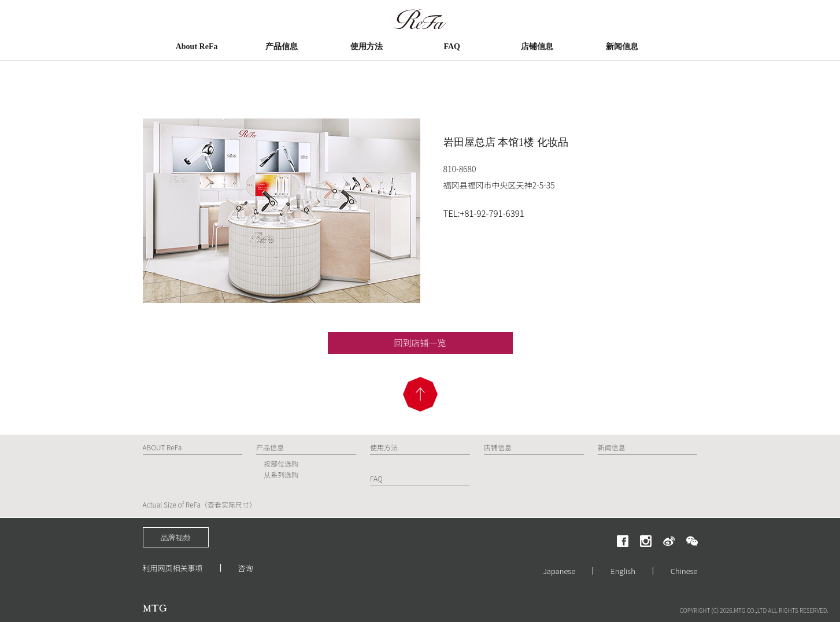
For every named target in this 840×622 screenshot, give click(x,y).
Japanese (559, 571)
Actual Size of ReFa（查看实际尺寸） (200, 504)
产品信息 (282, 47)
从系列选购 (281, 474)
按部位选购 (281, 463)
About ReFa (197, 47)
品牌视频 (176, 537)
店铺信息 (537, 47)
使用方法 (367, 47)
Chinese (684, 571)
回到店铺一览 (420, 343)
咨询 (246, 568)
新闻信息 (622, 47)
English (623, 571)
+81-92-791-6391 (492, 213)
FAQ (452, 47)
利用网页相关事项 (173, 568)
